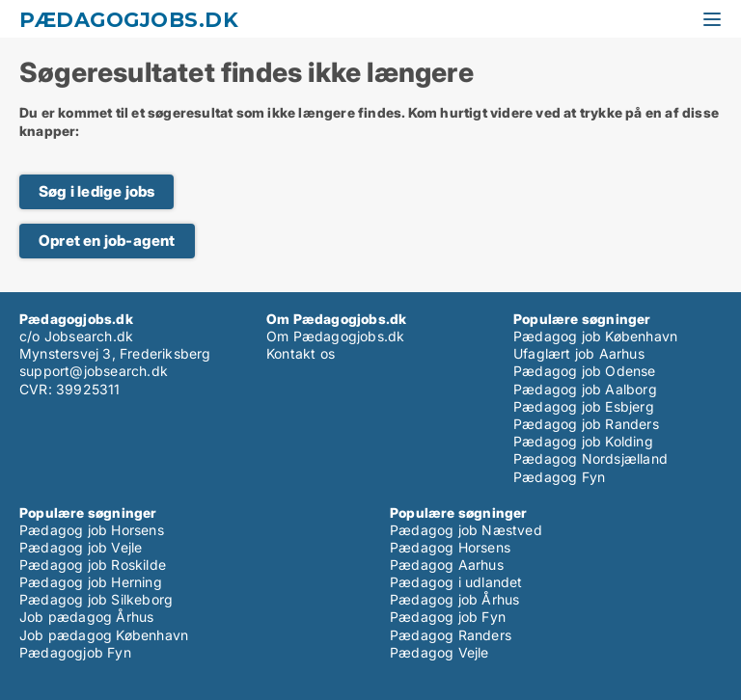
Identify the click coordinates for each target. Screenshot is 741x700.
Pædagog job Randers (586, 424)
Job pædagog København (104, 635)
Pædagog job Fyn (448, 617)
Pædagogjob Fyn (75, 652)
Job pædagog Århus (86, 617)
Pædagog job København (595, 336)
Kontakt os (301, 353)
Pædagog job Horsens (92, 530)
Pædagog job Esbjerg (584, 406)
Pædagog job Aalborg (585, 389)
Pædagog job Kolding (583, 441)
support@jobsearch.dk (94, 371)
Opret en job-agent (107, 241)
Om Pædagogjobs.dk (335, 336)
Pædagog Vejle (439, 652)
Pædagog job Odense (585, 371)
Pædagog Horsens (450, 547)
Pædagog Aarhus (447, 565)
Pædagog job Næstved (466, 530)
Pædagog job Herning (91, 582)
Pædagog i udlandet (456, 582)
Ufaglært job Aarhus (579, 353)
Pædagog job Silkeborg (96, 599)
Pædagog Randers (451, 635)
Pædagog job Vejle (81, 547)
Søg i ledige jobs (96, 191)
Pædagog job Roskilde (93, 565)
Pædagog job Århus (454, 599)
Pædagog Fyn (559, 477)
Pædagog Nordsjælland (590, 458)
